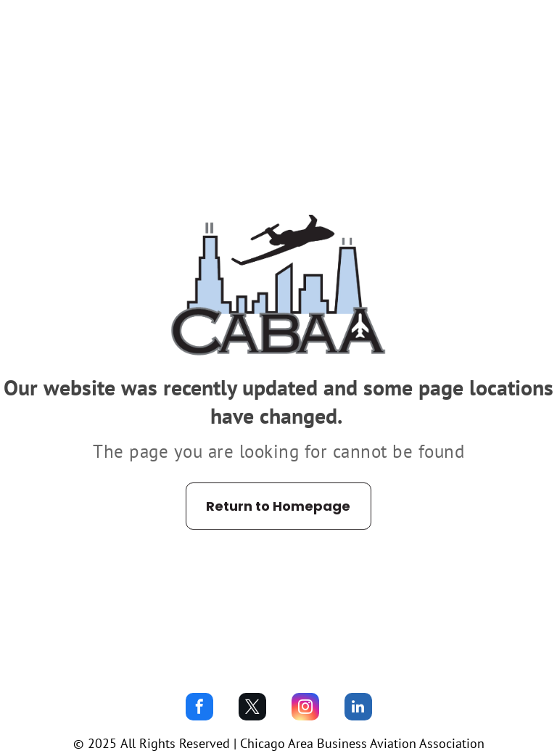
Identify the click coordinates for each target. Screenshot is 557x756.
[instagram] (305, 708)
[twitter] (252, 708)
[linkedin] (358, 708)
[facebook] (199, 708)
